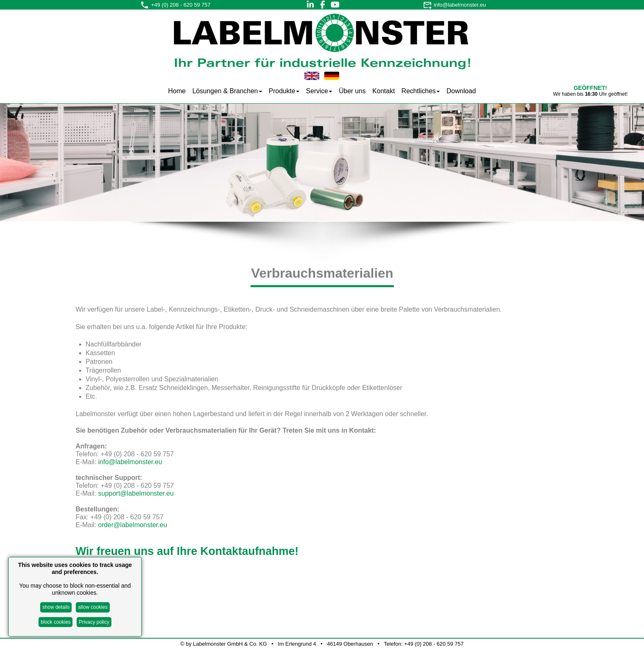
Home (177, 91)
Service (319, 91)
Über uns (352, 91)
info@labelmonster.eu (460, 5)
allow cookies (93, 607)
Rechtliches (421, 91)
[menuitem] (177, 91)
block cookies (55, 622)
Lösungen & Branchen (227, 91)
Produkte (284, 91)
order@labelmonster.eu (133, 525)
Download (461, 91)
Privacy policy (94, 622)
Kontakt (384, 91)
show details (56, 607)
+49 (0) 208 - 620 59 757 (181, 5)
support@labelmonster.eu (136, 493)
